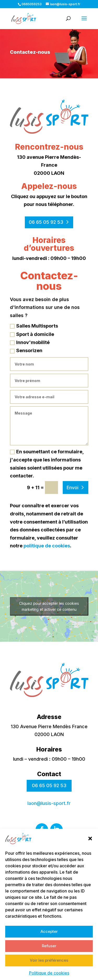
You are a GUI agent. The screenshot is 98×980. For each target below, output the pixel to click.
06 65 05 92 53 (46, 222)
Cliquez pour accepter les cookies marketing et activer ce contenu (49, 606)
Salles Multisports (34, 326)
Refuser (49, 957)
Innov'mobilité (30, 342)
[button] (90, 850)
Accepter (49, 943)
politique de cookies (47, 546)
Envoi (73, 488)
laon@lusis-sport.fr (49, 803)
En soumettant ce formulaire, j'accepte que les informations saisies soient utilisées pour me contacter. (47, 464)
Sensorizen (26, 350)
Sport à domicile (32, 334)
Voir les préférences (49, 971)
